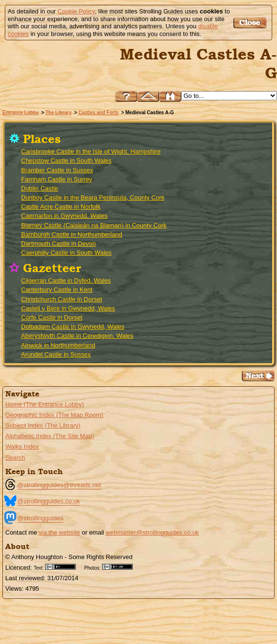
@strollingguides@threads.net (59, 485)
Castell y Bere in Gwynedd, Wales (68, 308)
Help (126, 96)
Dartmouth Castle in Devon (58, 244)
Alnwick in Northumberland (58, 345)
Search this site (170, 96)
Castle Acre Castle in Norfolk (61, 207)
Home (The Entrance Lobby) (45, 404)
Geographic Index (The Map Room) (54, 415)
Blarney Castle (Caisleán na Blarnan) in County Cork (94, 225)
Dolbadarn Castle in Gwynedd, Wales (73, 327)
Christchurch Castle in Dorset (62, 299)
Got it (251, 23)
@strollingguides (40, 518)
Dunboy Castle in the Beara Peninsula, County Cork (93, 197)
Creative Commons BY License (64, 567)
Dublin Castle (40, 188)
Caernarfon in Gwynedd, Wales (64, 216)
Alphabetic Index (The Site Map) (50, 436)
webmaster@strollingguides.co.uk (153, 532)
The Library (58, 113)
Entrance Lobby (21, 113)
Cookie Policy (76, 11)
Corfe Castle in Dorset (52, 317)
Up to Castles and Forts (148, 96)
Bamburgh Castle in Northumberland (72, 234)
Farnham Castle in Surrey (57, 179)
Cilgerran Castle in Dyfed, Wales (66, 280)
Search (15, 458)
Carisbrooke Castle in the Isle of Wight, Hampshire (91, 151)
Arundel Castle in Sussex (56, 354)
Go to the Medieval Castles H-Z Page (258, 376)
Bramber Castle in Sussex (57, 170)
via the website (59, 532)
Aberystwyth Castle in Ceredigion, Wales (77, 336)
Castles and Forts (98, 113)
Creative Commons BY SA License (121, 567)
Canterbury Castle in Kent (57, 290)
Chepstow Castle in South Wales (66, 161)
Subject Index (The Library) (43, 425)
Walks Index (22, 447)
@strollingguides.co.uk (49, 501)
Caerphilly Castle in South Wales (66, 253)
